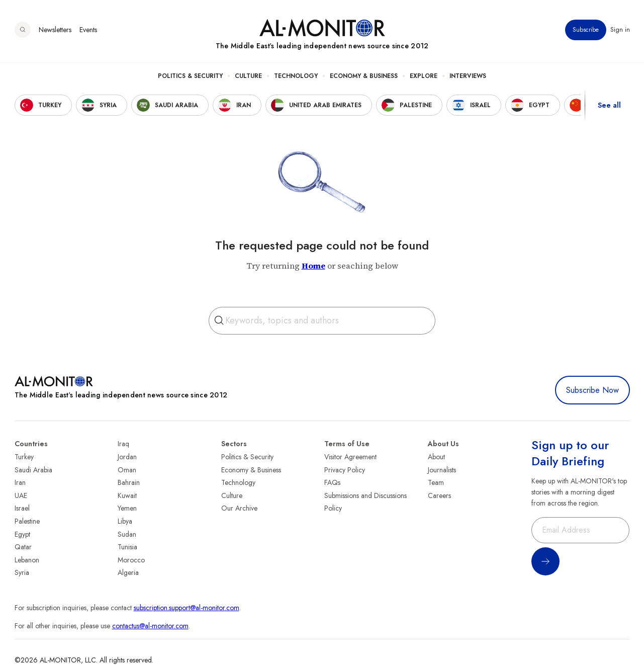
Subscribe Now (592, 390)
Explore (424, 76)
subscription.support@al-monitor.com (187, 608)
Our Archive (239, 508)
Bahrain (129, 482)
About (436, 457)
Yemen (127, 508)
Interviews (468, 76)
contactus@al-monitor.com (150, 626)
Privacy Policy (345, 470)
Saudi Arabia (33, 470)
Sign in (620, 30)
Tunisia (127, 547)
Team (436, 482)
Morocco (131, 560)
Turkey (24, 457)
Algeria (128, 572)
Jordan (127, 457)
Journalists (442, 470)
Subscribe (586, 30)
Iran (20, 482)
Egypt (22, 534)
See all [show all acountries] (609, 105)
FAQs (332, 482)
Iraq (123, 444)
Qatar (23, 547)
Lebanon (27, 560)
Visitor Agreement (350, 457)
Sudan (127, 534)
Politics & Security (190, 76)
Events (88, 30)
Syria (22, 572)
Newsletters (55, 30)
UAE (21, 495)
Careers (439, 495)
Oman (127, 470)
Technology (296, 76)
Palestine (27, 521)
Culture (248, 76)
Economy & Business (364, 76)
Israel (22, 508)
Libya (125, 521)
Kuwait (127, 495)
